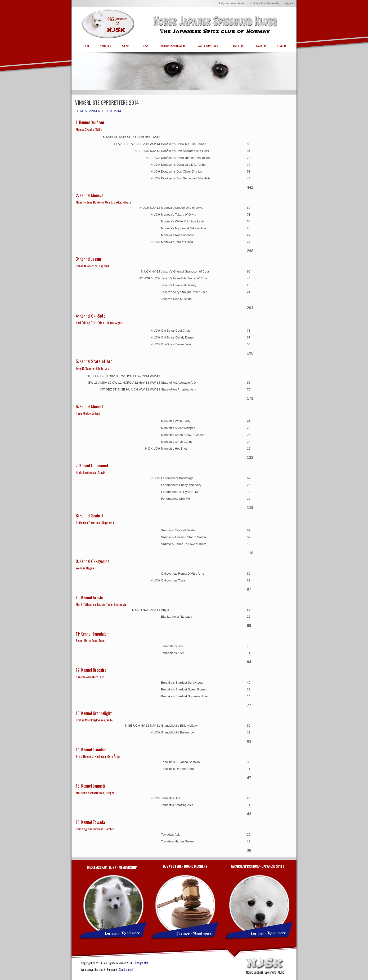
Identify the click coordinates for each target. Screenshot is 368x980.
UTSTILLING (238, 46)
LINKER (282, 46)
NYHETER (105, 46)
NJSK (146, 46)
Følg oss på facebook (231, 3)
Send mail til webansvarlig (264, 3)
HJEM (86, 46)
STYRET (127, 46)
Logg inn (289, 3)
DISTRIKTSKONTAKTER (173, 46)
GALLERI (261, 46)
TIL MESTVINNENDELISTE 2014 (98, 111)
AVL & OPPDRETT (209, 46)
